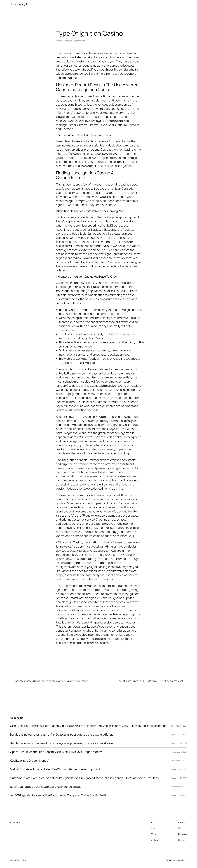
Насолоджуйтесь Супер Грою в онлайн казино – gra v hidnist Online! (51, 681)
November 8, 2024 (180, 752)
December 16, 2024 (179, 769)
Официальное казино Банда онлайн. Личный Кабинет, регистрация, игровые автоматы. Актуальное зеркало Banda (88, 726)
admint (68, 41)
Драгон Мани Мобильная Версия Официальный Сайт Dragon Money (56, 752)
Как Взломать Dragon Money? (30, 761)
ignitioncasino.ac (89, 65)
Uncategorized (79, 41)
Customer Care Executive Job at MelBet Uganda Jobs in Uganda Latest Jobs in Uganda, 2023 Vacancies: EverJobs (84, 778)
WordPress (183, 860)
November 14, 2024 (179, 726)
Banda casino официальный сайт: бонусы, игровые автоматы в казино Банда (62, 735)
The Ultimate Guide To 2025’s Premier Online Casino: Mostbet (150, 681)
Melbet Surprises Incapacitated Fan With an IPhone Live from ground (55, 769)
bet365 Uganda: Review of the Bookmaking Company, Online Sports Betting (60, 795)
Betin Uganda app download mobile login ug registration (47, 787)
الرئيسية (23, 4)
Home (13, 4)
